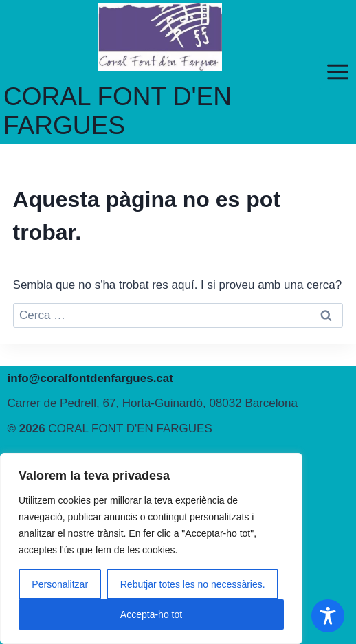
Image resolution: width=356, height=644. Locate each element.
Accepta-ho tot (151, 614)
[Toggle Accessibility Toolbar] (328, 616)
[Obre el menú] (337, 72)
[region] (151, 548)
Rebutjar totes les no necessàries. (193, 584)
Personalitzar (60, 584)
